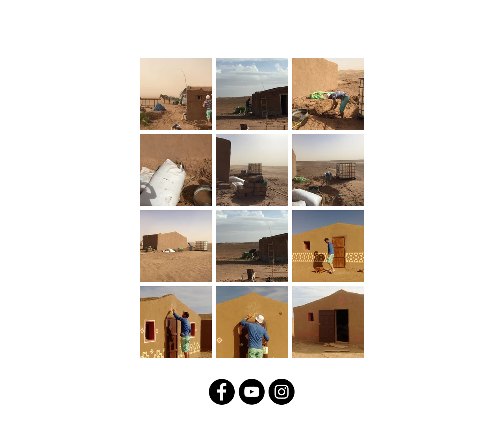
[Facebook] (222, 392)
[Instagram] (282, 392)
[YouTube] (252, 392)
